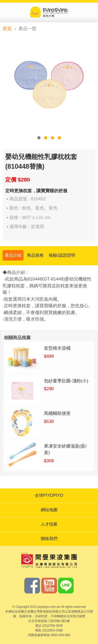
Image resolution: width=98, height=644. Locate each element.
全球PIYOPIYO (49, 495)
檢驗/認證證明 (62, 255)
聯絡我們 (49, 539)
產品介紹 (13, 255)
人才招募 (49, 524)
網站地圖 (49, 510)
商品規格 (35, 255)
